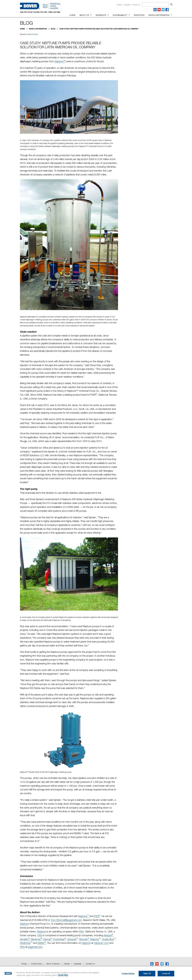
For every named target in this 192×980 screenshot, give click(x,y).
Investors (139, 15)
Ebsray (48, 939)
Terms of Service (53, 964)
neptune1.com (101, 943)
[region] (96, 973)
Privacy (24, 964)
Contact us (136, 5)
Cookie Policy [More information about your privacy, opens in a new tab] (63, 975)
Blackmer (36, 939)
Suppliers (127, 5)
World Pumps (32, 34)
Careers (119, 5)
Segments (101, 15)
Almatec (25, 939)
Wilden (42, 943)
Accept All (166, 973)
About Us (84, 15)
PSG (97, 916)
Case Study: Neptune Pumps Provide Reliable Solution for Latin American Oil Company (99, 29)
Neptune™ (60, 61)
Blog (53, 29)
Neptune (84, 916)
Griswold (72, 939)
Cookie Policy (37, 964)
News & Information (159, 15)
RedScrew (25, 943)
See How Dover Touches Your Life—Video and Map (40, 12)
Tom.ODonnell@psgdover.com (66, 920)
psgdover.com (35, 947)
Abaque (108, 935)
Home (73, 15)
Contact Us (90, 964)
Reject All (147, 973)
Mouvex (84, 939)
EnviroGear (60, 939)
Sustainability (120, 15)
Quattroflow (108, 939)
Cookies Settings (128, 973)
